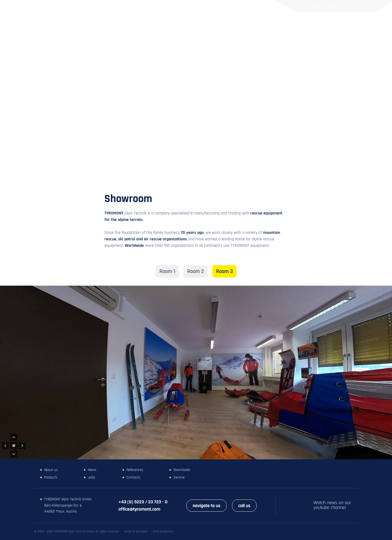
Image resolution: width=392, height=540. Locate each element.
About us (51, 470)
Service (179, 477)
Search (347, 26)
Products (173, 26)
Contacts (283, 26)
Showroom (254, 26)
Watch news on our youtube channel (332, 505)
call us (244, 506)
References (223, 26)
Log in (316, 6)
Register (334, 6)
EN (358, 6)
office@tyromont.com (139, 509)
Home (148, 26)
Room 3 (224, 271)
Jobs (92, 477)
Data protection (163, 532)
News (196, 26)
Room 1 (167, 271)
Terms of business (136, 532)
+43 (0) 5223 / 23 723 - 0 (143, 502)
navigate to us (207, 506)
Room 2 (196, 271)
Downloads (182, 470)
